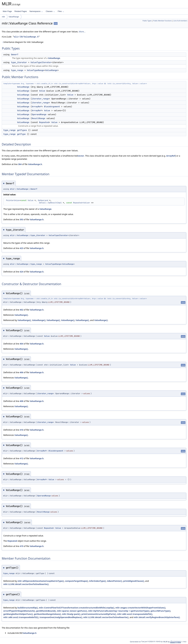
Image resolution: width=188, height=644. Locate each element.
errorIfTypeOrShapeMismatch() (19, 611)
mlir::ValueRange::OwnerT (24, 189)
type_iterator (19, 62)
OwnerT (15, 55)
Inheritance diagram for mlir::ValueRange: (23, 42)
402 (21, 310)
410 (21, 430)
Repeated (44, 122)
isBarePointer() (115, 581)
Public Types (147, 21)
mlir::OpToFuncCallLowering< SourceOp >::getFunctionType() (119, 611)
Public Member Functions (162, 21)
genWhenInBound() (46, 611)
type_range (17, 70)
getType (21, 134)
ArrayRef (37, 107)
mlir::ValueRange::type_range (26, 264)
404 (21, 344)
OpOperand (43, 200)
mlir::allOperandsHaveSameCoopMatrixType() (41, 581)
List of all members (180, 21)
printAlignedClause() (134, 581)
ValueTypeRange (36, 70)
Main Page (7, 11)
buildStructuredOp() (28, 608)
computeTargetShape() (77, 581)
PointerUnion (13, 200)
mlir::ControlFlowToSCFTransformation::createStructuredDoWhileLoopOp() (77, 608)
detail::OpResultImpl (50, 203)
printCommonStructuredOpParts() (99, 614)
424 (21, 272)
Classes (50, 11)
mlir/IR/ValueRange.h (26, 37)
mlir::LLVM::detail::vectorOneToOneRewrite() (26, 584)
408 (21, 401)
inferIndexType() (97, 581)
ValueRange (14, 17)
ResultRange (38, 118)
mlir (3, 17)
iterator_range (40, 99)
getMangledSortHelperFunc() (18, 614)
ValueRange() (21, 315)
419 (21, 546)
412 (21, 458)
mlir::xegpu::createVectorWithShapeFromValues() (140, 608)
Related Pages (21, 11)
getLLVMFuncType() (161, 611)
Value (42, 91)
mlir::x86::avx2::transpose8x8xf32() (21, 617)
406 (21, 372)
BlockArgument (52, 107)
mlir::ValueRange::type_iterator (28, 235)
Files (61, 11)
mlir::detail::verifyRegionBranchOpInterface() (157, 617)
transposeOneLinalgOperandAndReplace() (61, 617)
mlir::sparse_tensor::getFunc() (72, 611)
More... (82, 32)
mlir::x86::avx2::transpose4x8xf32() (135, 614)
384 (20, 164)
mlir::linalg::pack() (71, 614)
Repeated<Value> (82, 203)
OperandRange (39, 114)
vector (81, 156)
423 (21, 248)
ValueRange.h (35, 164)
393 (21, 219)
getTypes (22, 130)
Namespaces (36, 11)
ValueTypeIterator (41, 62)
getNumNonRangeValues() (47, 614)
